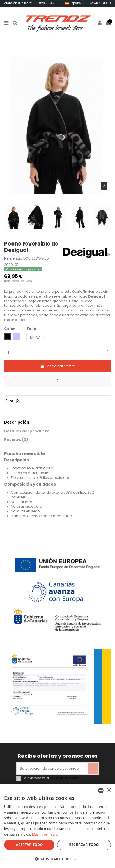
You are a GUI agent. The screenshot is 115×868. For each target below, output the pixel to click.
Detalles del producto (27, 431)
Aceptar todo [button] (29, 845)
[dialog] (58, 826)
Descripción (17, 423)
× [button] (109, 790)
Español (74, 3)
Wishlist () (100, 3)
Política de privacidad (64, 778)
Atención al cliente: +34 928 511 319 (29, 3)
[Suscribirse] (93, 769)
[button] (58, 859)
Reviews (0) (16, 440)
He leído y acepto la (50, 778)
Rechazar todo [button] (84, 845)
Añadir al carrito (57, 366)
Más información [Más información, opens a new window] (46, 834)
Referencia (13, 258)
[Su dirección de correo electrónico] (52, 769)
